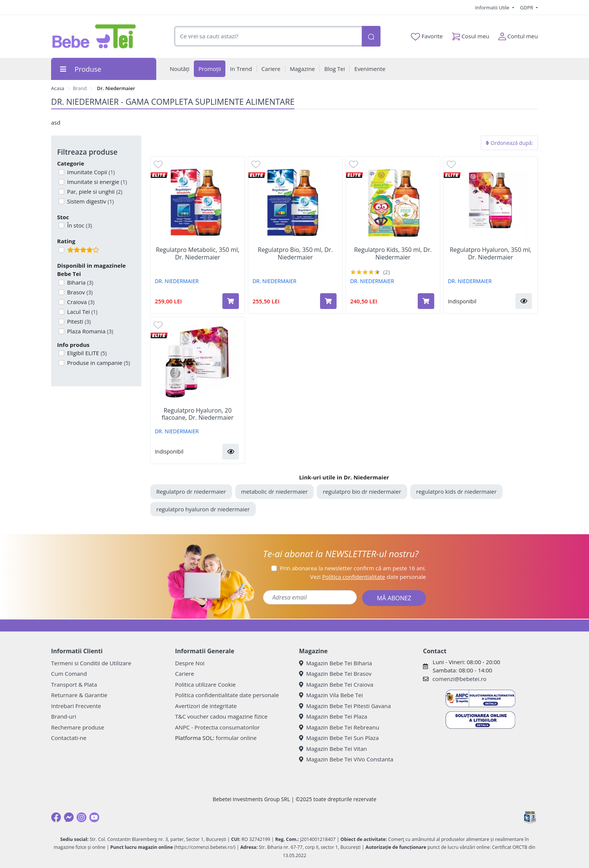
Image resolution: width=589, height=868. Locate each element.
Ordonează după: (509, 143)
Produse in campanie (98, 363)
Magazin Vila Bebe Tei (331, 695)
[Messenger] (69, 817)
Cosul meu (471, 35)
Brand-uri (63, 716)
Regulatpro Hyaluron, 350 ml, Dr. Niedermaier (491, 253)
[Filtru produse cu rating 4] (61, 250)
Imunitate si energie (96, 182)
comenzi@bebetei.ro (459, 679)
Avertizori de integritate (206, 706)
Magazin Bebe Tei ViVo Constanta (346, 759)
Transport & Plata (74, 684)
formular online (236, 738)
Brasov (79, 292)
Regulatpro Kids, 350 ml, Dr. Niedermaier (393, 253)
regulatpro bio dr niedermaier (362, 491)
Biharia (80, 282)
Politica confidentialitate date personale (227, 695)
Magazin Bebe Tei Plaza (333, 716)
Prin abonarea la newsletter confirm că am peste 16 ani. (353, 568)
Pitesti (78, 321)
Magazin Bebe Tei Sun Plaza (339, 738)
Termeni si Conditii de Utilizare (91, 663)
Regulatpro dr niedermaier (191, 491)
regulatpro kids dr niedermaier (456, 491)
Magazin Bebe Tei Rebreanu (339, 727)
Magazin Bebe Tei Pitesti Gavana (345, 706)
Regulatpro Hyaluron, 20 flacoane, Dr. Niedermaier (198, 414)
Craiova (80, 302)
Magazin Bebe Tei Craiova (336, 684)
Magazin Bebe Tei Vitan (333, 749)
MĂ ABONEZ (394, 598)
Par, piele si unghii (94, 191)
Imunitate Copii (90, 172)
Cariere (185, 674)
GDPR (527, 8)
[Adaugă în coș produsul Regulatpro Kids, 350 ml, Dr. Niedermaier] (426, 301)
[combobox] (268, 36)
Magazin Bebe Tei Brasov (335, 674)
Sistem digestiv (90, 201)
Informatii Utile (493, 8)
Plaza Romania (90, 331)
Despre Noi (190, 663)
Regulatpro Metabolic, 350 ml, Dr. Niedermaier (198, 253)
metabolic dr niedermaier (275, 491)
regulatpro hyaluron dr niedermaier (203, 509)
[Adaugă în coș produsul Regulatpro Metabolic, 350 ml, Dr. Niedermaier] (231, 301)
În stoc (79, 225)
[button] (524, 301)
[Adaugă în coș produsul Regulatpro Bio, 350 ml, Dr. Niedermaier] (328, 301)
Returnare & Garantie (79, 695)
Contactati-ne (69, 738)
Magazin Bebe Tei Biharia (335, 663)
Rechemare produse (78, 727)
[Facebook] (56, 817)
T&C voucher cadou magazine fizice (221, 716)
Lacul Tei (82, 312)
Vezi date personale (368, 577)
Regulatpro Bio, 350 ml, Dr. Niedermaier (295, 253)
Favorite (427, 36)
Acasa (58, 88)
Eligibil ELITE (86, 353)
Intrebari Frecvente (76, 706)
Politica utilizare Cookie (205, 684)
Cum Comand (69, 674)
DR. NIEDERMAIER (177, 281)
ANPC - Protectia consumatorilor (217, 727)
